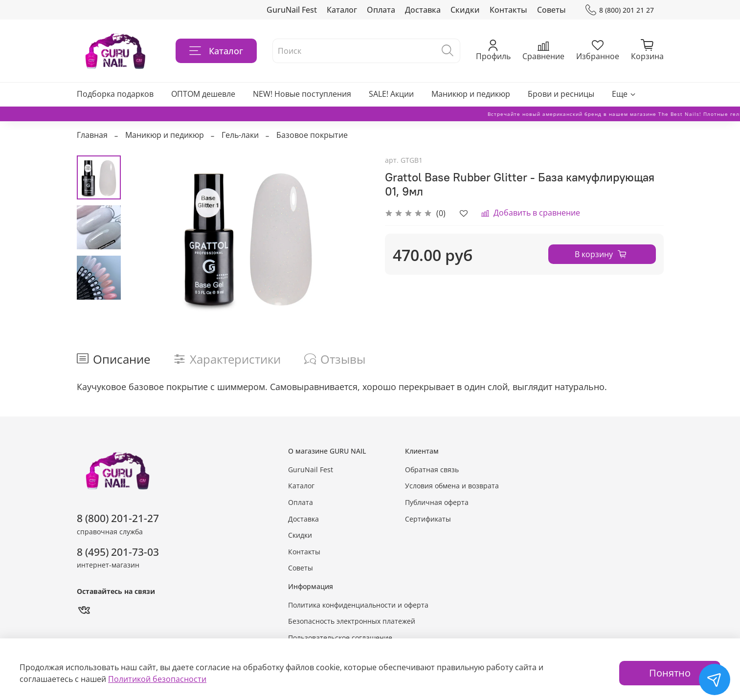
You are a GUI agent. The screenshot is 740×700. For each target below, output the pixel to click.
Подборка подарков (115, 94)
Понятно (670, 673)
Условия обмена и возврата (452, 486)
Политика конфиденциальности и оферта (358, 605)
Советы (551, 10)
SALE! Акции (391, 94)
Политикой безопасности (157, 679)
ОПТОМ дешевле (203, 94)
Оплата (381, 10)
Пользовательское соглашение (340, 638)
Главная (92, 135)
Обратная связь (432, 470)
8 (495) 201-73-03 (118, 552)
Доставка (423, 10)
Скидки (465, 10)
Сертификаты (428, 519)
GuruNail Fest (292, 10)
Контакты (508, 10)
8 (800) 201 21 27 (619, 10)
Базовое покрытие (312, 135)
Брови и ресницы (561, 94)
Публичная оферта (437, 502)
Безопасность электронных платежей (352, 621)
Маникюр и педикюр (471, 94)
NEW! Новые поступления (302, 94)
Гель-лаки (240, 135)
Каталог (342, 10)
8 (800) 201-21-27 (118, 518)
